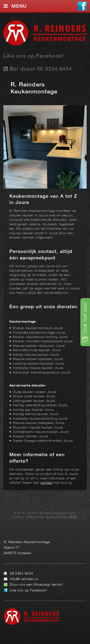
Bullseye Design (57, 517)
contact (47, 483)
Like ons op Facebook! (34, 56)
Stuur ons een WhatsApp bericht (36, 585)
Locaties (18, 517)
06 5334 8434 (21, 574)
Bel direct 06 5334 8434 (38, 69)
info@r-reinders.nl (24, 579)
